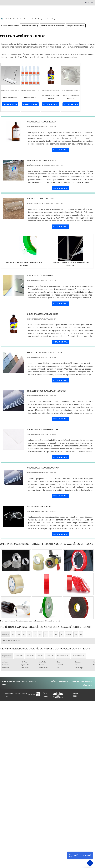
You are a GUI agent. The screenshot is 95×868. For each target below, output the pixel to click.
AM (76, 634)
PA (81, 634)
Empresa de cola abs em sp (30, 26)
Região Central (7, 656)
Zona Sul (40, 656)
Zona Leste (50, 656)
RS (46, 634)
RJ (13, 634)
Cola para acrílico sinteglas (76, 26)
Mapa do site (87, 681)
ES (24, 634)
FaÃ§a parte (87, 685)
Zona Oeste (30, 656)
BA (56, 634)
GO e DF (69, 634)
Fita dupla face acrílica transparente (53, 26)
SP (29, 634)
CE (62, 634)
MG (19, 634)
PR (35, 634)
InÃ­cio (54, 681)
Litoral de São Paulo (78, 656)
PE (51, 634)
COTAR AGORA (10, 104)
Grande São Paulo (63, 656)
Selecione (6, 634)
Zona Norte (19, 656)
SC (40, 634)
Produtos (75, 681)
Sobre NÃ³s (64, 681)
